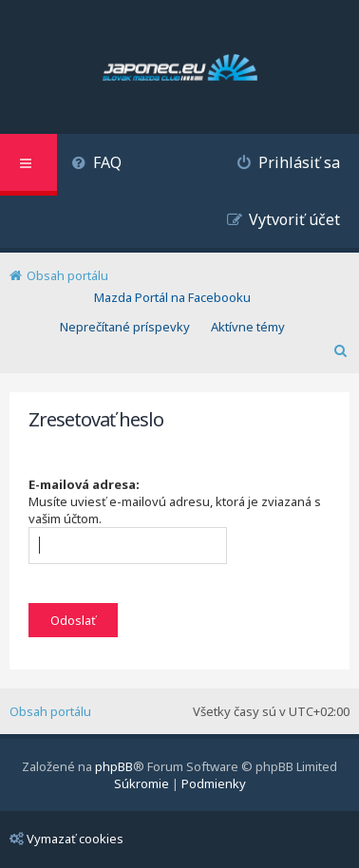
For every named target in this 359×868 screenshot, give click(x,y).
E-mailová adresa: (84, 484)
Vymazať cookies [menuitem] (66, 839)
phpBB (114, 766)
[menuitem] (96, 165)
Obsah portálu (50, 711)
